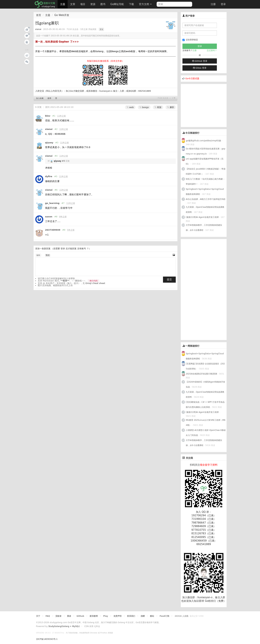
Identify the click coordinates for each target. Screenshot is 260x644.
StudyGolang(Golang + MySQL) (64, 626)
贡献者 (58, 616)
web (130, 107)
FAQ (48, 616)
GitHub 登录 (200, 61)
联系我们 (131, 616)
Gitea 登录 (200, 68)
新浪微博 (94, 616)
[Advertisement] (206, 105)
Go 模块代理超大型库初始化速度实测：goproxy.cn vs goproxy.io (206, 151)
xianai (38, 29)
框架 (158, 107)
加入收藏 (40, 98)
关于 (38, 616)
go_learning (52, 203)
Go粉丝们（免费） (215, 601)
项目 (83, 4)
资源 (93, 4)
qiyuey (49, 143)
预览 (48, 255)
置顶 (101, 29)
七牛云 (97, 626)
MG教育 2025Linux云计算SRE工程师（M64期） (206, 423)
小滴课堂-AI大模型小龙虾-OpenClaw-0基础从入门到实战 (206, 433)
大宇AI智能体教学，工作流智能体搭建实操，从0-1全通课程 (204, 228)
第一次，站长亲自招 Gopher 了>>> (57, 42)
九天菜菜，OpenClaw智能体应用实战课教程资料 (205, 210)
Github (80, 616)
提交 (169, 279)
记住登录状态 (190, 40)
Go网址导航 (118, 3)
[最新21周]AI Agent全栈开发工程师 (202, 217)
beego (144, 107)
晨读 (69, 616)
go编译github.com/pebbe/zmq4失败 (203, 141)
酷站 (152, 616)
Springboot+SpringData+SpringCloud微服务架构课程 (205, 192)
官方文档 (145, 4)
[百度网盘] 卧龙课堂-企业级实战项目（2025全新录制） (205, 366)
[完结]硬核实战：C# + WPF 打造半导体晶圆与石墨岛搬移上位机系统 (205, 405)
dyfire (49, 176)
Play (106, 616)
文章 (73, 4)
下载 (131, 4)
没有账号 (82, 249)
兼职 (171, 107)
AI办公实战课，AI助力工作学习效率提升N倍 (206, 199)
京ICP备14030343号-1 (47, 639)
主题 (63, 4)
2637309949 (53, 230)
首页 (39, 15)
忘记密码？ (212, 50)
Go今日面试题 (192, 78)
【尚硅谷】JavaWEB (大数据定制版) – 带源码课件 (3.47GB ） (206, 171)
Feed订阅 (164, 616)
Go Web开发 (62, 15)
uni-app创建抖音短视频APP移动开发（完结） (205, 161)
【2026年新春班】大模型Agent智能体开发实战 (205, 384)
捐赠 (143, 616)
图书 (103, 4)
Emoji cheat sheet (95, 283)
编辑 (38, 255)
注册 (213, 4)
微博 (49, 98)
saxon (49, 217)
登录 (223, 4)
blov (48, 116)
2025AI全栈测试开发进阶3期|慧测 (202, 374)
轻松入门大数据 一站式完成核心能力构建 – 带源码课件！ (205, 182)
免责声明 (117, 616)
